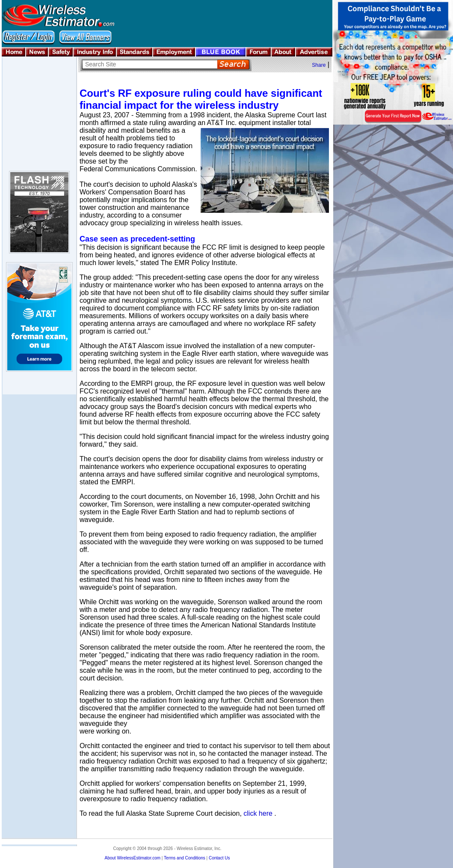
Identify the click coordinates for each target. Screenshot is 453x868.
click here (258, 813)
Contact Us (219, 858)
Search (233, 64)
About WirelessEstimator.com (132, 858)
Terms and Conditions (185, 858)
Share (319, 65)
